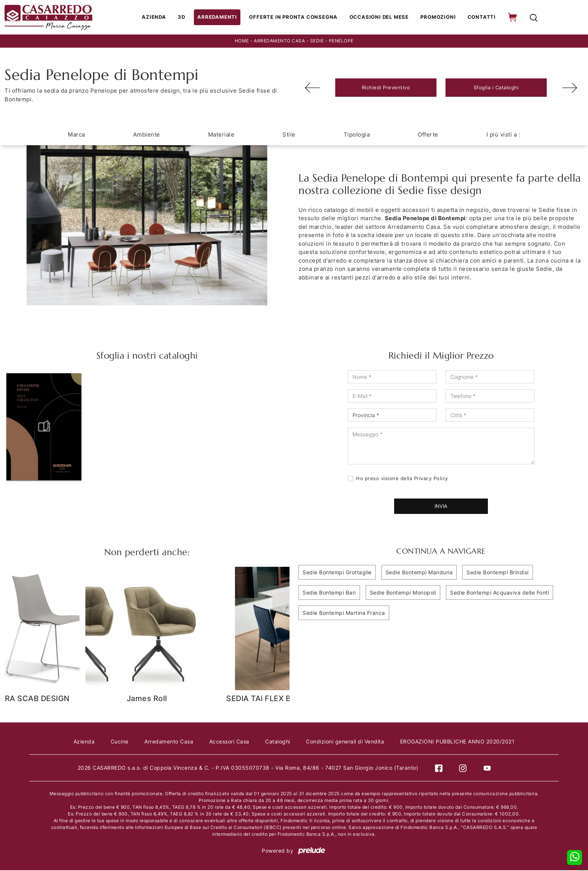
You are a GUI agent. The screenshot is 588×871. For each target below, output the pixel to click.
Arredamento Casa (279, 42)
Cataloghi (278, 742)
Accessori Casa (229, 742)
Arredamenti (221, 18)
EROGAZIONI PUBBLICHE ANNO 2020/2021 (460, 742)
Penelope (341, 42)
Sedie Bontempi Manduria (419, 573)
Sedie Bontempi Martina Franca (344, 613)
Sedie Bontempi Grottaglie (337, 573)
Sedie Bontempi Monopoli (403, 593)
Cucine (118, 742)
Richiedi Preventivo (386, 88)
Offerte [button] (428, 135)
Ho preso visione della (402, 479)
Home (242, 42)
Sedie (317, 42)
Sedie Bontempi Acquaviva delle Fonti (499, 593)
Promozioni (438, 18)
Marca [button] (76, 135)
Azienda (159, 18)
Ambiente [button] (147, 135)
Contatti (480, 18)
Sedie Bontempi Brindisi (498, 573)
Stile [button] (289, 135)
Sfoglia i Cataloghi (496, 88)
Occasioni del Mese (379, 18)
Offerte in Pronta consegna (295, 18)
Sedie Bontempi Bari (329, 593)
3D (186, 18)
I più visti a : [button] (503, 135)
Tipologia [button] (357, 135)
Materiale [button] (221, 135)
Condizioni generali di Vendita (346, 742)
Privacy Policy (431, 479)
